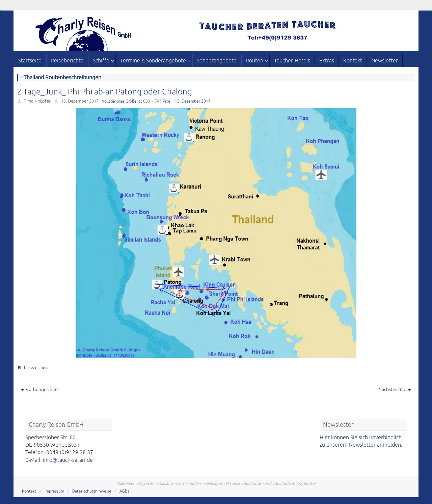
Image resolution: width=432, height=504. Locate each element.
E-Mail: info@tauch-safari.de (59, 460)
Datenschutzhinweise (92, 491)
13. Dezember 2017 (80, 101)
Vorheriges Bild (39, 389)
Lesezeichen (36, 368)
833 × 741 (152, 101)
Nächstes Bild (395, 389)
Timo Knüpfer (37, 101)
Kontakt (29, 491)
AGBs (124, 491)
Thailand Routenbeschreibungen (61, 78)
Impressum (54, 491)
